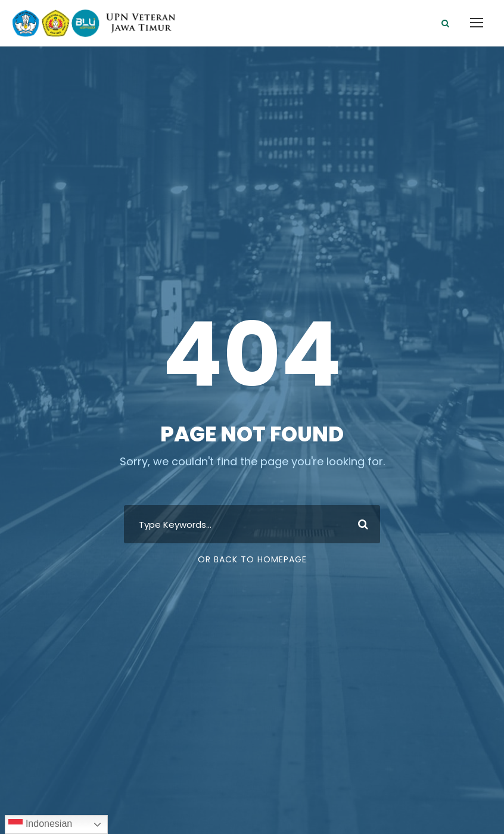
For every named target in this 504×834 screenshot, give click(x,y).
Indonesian (40, 824)
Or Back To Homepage (252, 559)
